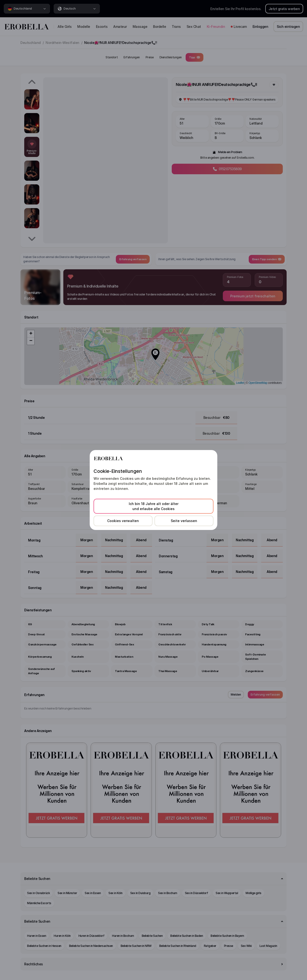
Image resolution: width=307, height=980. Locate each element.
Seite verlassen (184, 521)
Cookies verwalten (123, 521)
